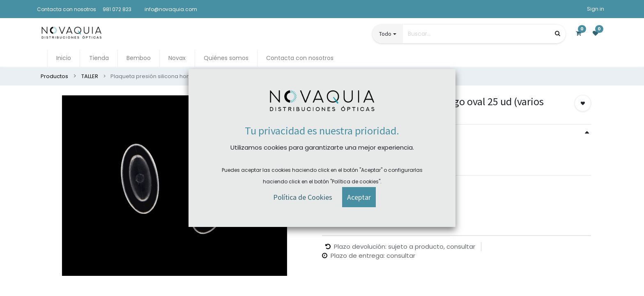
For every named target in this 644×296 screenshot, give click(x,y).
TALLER (90, 76)
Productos (54, 76)
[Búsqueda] (558, 34)
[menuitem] (64, 58)
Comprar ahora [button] (355, 193)
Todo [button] (385, 34)
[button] (583, 103)
